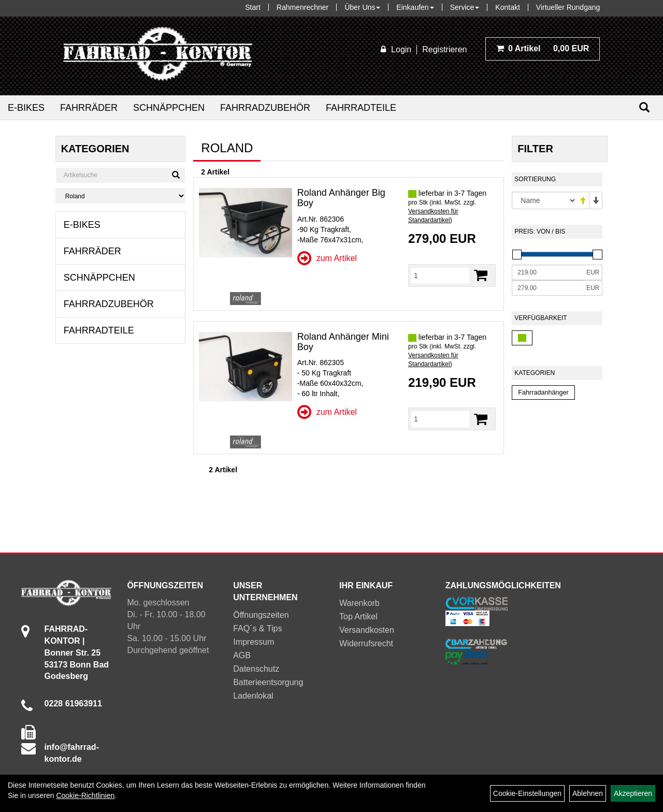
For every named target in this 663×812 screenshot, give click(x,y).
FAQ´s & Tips (257, 628)
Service (465, 7)
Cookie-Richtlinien (85, 795)
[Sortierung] (544, 200)
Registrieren (444, 49)
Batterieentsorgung (268, 682)
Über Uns (362, 7)
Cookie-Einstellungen (527, 793)
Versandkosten (367, 630)
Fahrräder (89, 108)
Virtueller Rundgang (568, 7)
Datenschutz (256, 669)
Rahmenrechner (302, 7)
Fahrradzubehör (265, 108)
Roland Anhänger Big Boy (341, 198)
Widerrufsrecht (366, 643)
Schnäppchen (169, 108)
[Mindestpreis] (548, 272)
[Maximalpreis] (548, 288)
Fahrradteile (361, 108)
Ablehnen (588, 793)
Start (253, 7)
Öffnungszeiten (261, 615)
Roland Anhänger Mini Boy (343, 342)
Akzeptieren (633, 793)
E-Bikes (26, 108)
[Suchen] (644, 107)
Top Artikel (358, 617)
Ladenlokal (253, 696)
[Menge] (440, 275)
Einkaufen (415, 7)
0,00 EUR (543, 48)
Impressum (254, 642)
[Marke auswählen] (121, 196)
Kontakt (507, 7)
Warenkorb (359, 603)
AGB (242, 655)
